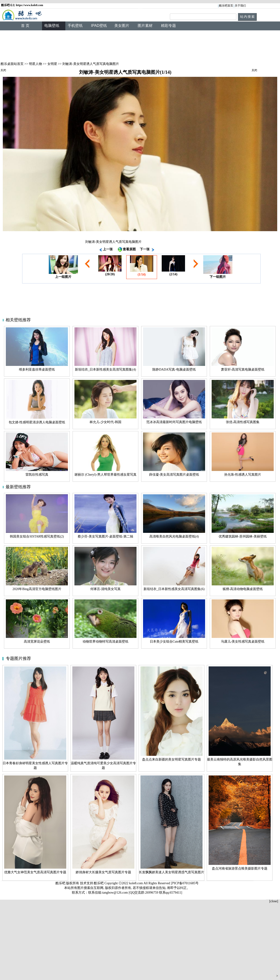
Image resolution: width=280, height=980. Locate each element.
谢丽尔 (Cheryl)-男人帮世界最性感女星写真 (105, 475)
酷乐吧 (99, 883)
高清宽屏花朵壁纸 (37, 642)
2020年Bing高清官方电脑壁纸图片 (37, 589)
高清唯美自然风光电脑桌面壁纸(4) (174, 536)
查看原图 (129, 249)
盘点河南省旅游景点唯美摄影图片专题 (240, 869)
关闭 (3, 70)
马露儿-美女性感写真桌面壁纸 (243, 642)
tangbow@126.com (115, 893)
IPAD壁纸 (99, 26)
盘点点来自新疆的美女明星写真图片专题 (171, 759)
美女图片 (122, 26)
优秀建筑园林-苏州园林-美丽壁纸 (243, 536)
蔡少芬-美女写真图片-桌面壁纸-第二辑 (105, 536)
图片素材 (145, 26)
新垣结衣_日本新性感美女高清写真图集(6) (174, 589)
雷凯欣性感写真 (37, 475)
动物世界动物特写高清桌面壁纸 (105, 642)
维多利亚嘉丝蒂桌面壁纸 (37, 370)
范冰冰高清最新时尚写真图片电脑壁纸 (174, 422)
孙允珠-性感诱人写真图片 (243, 475)
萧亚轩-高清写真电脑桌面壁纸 (243, 370)
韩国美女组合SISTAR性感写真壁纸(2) (37, 536)
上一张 (108, 249)
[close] (274, 901)
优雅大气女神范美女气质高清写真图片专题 (35, 872)
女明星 (52, 64)
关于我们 (240, 6)
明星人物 (35, 64)
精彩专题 (168, 26)
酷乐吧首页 (226, 6)
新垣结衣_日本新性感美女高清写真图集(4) (105, 370)
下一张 (145, 249)
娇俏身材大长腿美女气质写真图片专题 (103, 872)
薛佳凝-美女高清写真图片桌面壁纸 (174, 475)
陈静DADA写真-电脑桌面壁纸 (174, 370)
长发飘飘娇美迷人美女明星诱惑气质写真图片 (171, 872)
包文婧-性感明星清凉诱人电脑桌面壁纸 (37, 422)
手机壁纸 (75, 26)
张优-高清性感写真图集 (243, 422)
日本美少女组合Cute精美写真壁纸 (174, 642)
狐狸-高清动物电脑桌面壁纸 (243, 589)
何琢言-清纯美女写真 (106, 589)
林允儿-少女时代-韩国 (105, 422)
